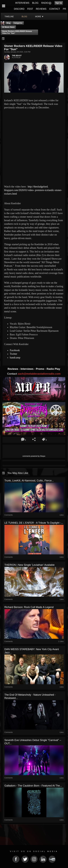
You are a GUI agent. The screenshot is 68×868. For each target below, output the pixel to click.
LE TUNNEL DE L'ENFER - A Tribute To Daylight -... (34, 523)
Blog (8, 23)
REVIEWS (41, 9)
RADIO (45, 3)
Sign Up (59, 3)
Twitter (13, 354)
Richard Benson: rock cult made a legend (29, 607)
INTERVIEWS (22, 3)
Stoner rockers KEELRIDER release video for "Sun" (17, 32)
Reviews (13, 369)
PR (64, 9)
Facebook (15, 350)
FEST (30, 9)
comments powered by (34, 456)
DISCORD (19, 9)
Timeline (9, 16)
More (39, 16)
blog (24, 16)
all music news (8, 27)
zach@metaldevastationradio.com (39, 374)
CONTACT (55, 9)
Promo (40, 369)
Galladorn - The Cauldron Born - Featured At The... (33, 786)
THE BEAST (17, 56)
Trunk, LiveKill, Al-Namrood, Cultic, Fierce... (29, 481)
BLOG (35, 3)
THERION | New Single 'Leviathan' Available (29, 565)
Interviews (27, 369)
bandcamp (15, 358)
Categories (18, 23)
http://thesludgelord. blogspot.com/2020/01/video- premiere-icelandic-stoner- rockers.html (33, 190)
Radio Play (53, 369)
